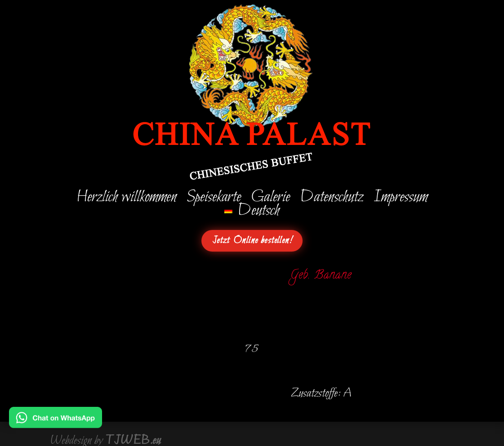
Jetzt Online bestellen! (252, 241)
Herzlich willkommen (126, 199)
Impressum (400, 199)
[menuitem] (252, 212)
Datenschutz (331, 199)
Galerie (270, 199)
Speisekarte (213, 199)
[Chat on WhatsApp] (56, 422)
